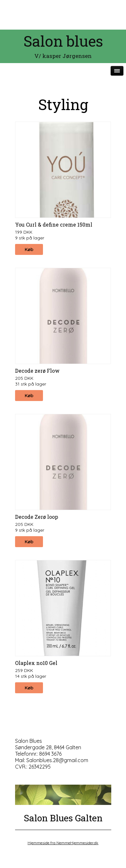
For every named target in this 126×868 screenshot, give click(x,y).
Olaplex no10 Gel (36, 663)
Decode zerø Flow (37, 371)
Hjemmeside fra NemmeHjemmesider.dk (63, 843)
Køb (29, 249)
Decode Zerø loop (37, 517)
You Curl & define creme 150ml (54, 224)
